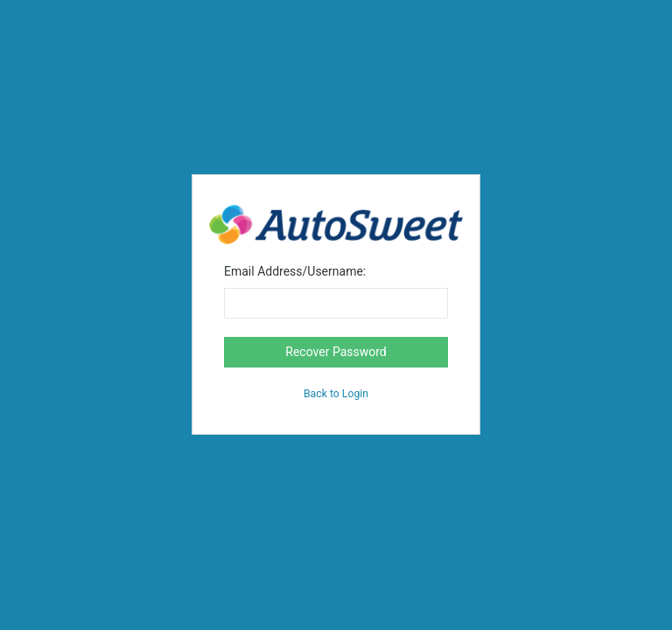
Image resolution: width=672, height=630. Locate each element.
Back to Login (336, 394)
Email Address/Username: (295, 271)
